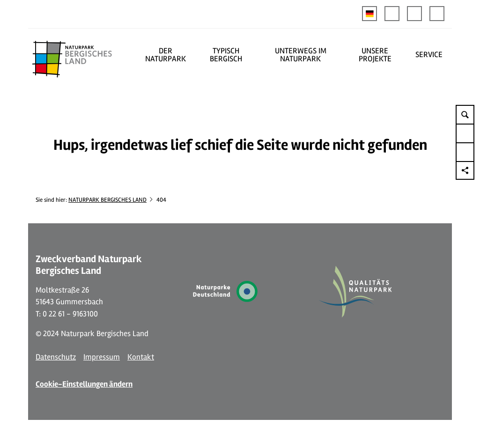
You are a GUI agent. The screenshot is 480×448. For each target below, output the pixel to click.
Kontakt (141, 357)
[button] (392, 14)
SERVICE (429, 55)
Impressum (102, 357)
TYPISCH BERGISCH (226, 55)
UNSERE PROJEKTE (375, 55)
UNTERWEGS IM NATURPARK (301, 55)
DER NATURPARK (166, 55)
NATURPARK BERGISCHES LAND (107, 200)
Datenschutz (56, 357)
